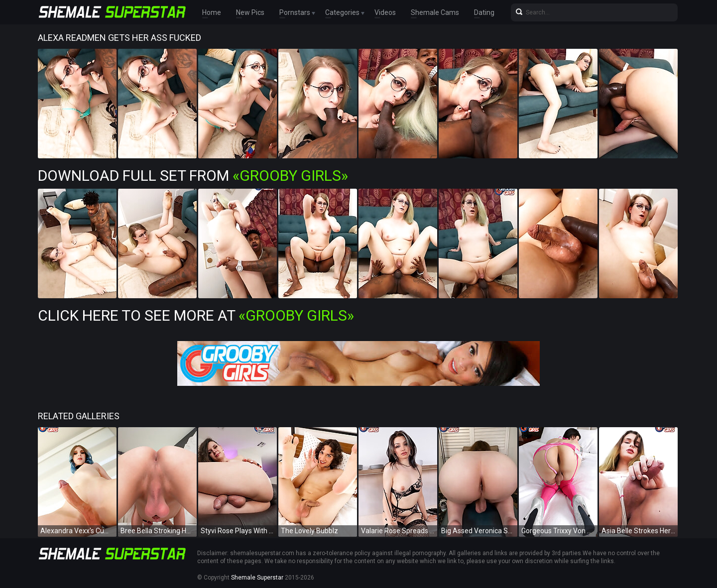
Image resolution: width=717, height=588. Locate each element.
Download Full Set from (193, 176)
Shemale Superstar (257, 578)
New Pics (250, 12)
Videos (385, 12)
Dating (484, 12)
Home (212, 12)
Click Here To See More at (196, 315)
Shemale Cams (435, 12)
